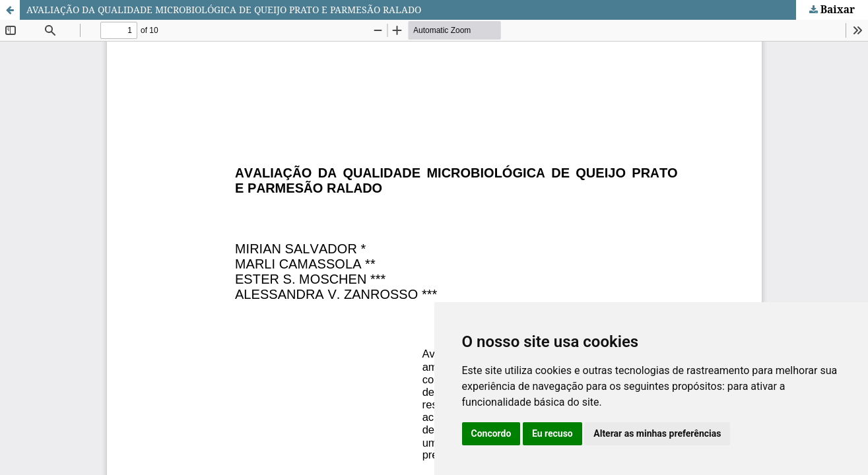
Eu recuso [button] (552, 433)
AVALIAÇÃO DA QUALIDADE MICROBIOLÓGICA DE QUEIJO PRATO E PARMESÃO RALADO (224, 10)
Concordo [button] (491, 433)
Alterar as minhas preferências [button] (657, 433)
